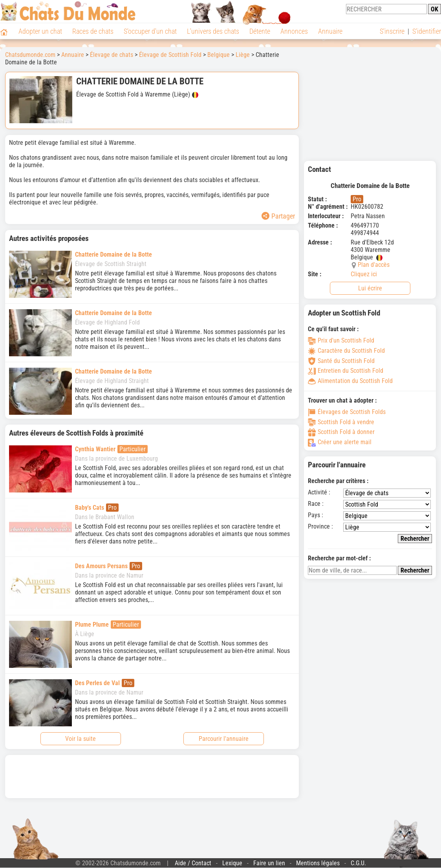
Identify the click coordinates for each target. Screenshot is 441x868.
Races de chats (93, 31)
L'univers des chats (213, 31)
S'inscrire (392, 31)
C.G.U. (358, 863)
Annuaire (330, 31)
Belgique (219, 55)
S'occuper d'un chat (150, 31)
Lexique (232, 863)
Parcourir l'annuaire (224, 739)
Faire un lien (269, 863)
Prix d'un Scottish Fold (341, 340)
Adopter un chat (40, 31)
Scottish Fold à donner (341, 432)
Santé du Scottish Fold (341, 361)
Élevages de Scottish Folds (347, 412)
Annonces (294, 31)
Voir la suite (81, 739)
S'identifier (427, 31)
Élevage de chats (112, 55)
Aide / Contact (193, 863)
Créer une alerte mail (340, 442)
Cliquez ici (364, 274)
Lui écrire (370, 288)
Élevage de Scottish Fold (170, 55)
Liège (243, 55)
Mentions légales (318, 863)
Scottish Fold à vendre (341, 422)
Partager (278, 216)
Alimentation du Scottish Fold (350, 381)
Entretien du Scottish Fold (346, 371)
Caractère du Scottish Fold (346, 351)
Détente (260, 31)
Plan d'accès (374, 265)
